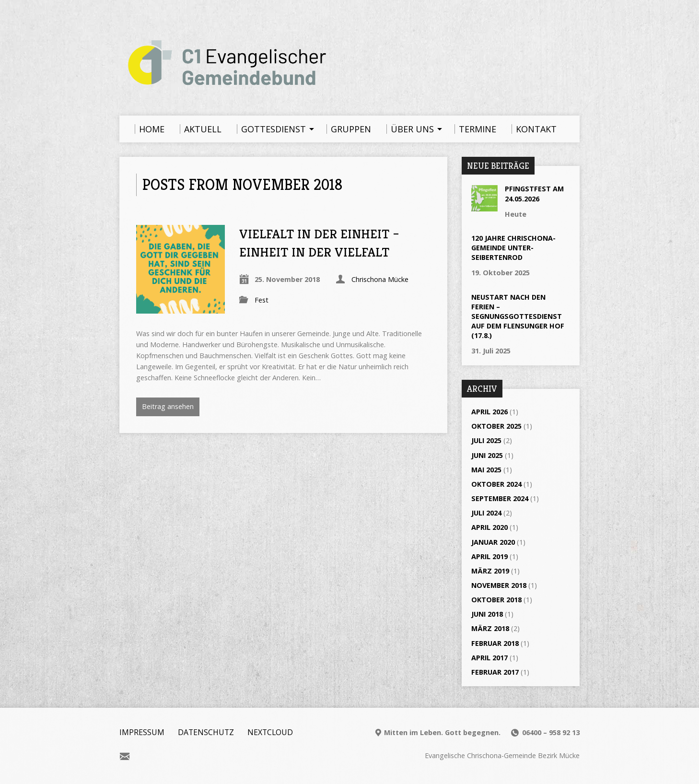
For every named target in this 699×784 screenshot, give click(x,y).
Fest (262, 300)
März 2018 (490, 628)
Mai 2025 (486, 470)
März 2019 (490, 571)
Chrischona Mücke (380, 279)
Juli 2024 (486, 513)
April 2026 (489, 412)
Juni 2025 (487, 455)
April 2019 (489, 556)
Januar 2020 (493, 542)
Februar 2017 (495, 672)
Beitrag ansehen (168, 406)
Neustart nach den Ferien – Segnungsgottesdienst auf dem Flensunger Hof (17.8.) (518, 316)
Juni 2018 (487, 614)
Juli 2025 (486, 440)
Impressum (142, 732)
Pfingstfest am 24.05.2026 (534, 193)
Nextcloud (270, 732)
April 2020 (489, 527)
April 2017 (489, 658)
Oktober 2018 (496, 600)
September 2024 (500, 498)
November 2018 (499, 585)
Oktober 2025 (496, 426)
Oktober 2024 (496, 484)
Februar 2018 (495, 643)
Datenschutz (206, 732)
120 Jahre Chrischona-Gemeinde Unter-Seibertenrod (513, 248)
